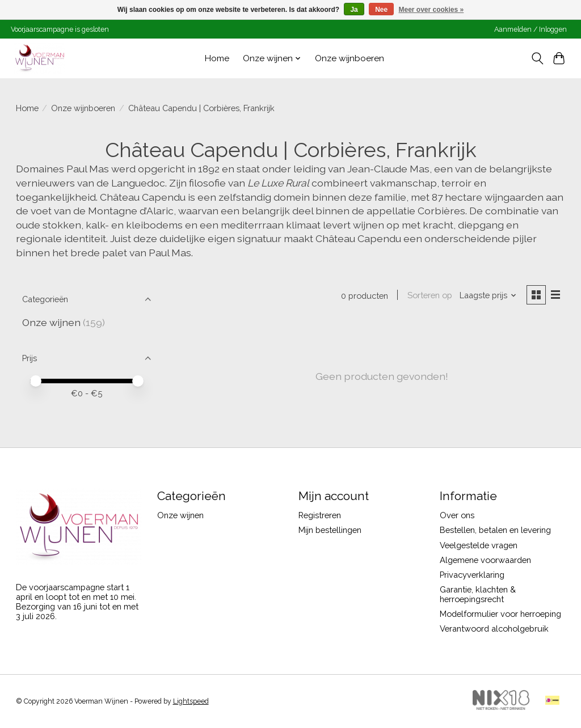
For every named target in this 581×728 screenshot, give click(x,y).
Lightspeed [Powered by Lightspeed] (191, 701)
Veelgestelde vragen (479, 545)
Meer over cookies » (431, 10)
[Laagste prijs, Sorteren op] (488, 295)
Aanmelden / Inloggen (531, 29)
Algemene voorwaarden (485, 560)
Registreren (320, 515)
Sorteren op (430, 295)
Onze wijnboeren (350, 58)
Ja (354, 10)
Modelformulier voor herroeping (500, 614)
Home (217, 58)
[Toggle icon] (537, 58)
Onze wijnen (51, 322)
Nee (381, 10)
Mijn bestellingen (330, 530)
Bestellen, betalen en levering (495, 530)
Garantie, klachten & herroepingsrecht (478, 594)
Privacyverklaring (472, 575)
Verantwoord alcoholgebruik (494, 628)
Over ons (457, 515)
